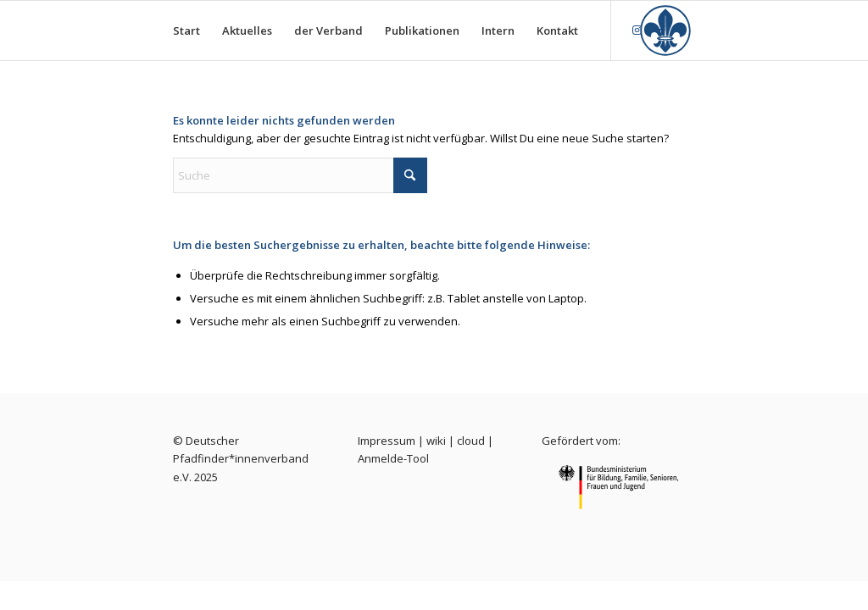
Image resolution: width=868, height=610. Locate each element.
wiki (436, 441)
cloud (471, 441)
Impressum (387, 441)
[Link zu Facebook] (663, 30)
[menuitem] (186, 30)
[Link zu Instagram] (637, 30)
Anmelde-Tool (393, 458)
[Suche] (300, 175)
